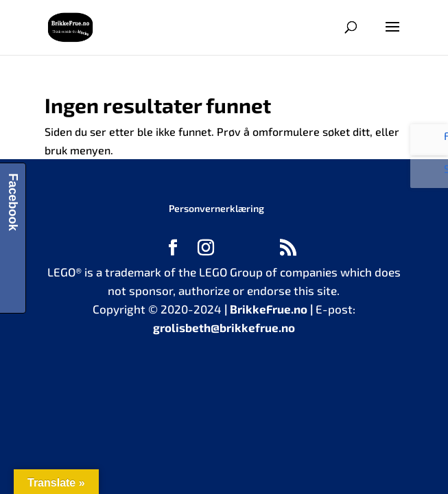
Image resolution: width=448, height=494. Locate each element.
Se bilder (433, 176)
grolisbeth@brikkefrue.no (224, 327)
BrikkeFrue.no (269, 309)
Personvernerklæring (216, 208)
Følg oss (433, 141)
